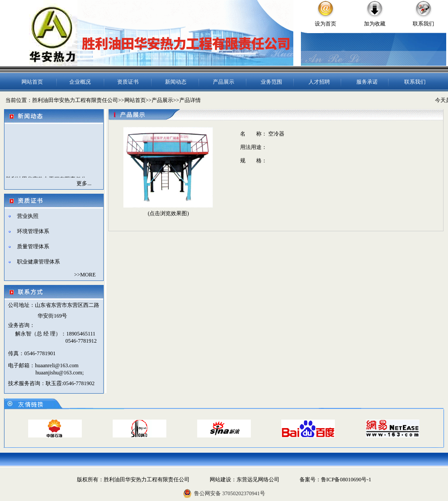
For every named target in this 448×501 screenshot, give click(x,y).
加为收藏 (375, 24)
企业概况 (80, 82)
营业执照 (28, 216)
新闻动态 (176, 82)
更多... (84, 183)
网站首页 (32, 82)
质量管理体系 (33, 246)
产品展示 (224, 82)
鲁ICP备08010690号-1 (346, 480)
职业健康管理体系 (38, 262)
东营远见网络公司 (258, 480)
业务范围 (271, 82)
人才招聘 (319, 82)
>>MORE (85, 275)
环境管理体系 (33, 231)
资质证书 (128, 82)
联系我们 (423, 24)
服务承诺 (367, 82)
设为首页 (325, 24)
